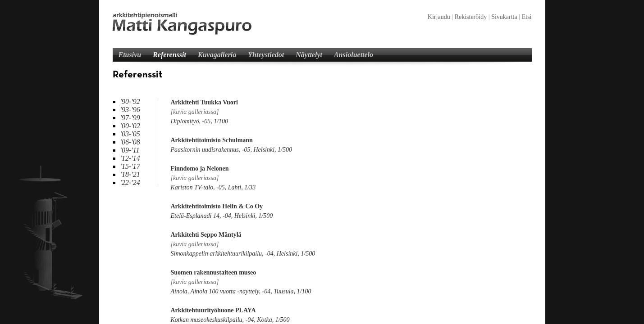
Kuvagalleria (217, 55)
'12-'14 (130, 158)
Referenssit (169, 55)
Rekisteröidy (471, 17)
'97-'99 (130, 118)
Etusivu (130, 55)
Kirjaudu (439, 17)
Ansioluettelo (354, 55)
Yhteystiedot (266, 55)
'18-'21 (130, 174)
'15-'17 (130, 166)
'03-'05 (130, 134)
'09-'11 (130, 150)
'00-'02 (130, 126)
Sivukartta (504, 17)
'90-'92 (130, 101)
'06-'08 (130, 142)
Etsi (527, 17)
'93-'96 (130, 110)
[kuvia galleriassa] (195, 112)
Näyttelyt (309, 55)
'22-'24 (130, 182)
